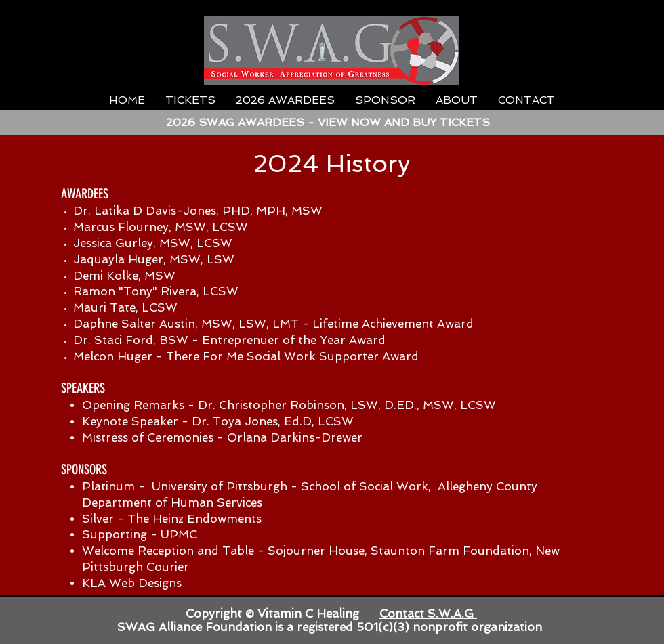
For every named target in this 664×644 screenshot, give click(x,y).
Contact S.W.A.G (428, 614)
